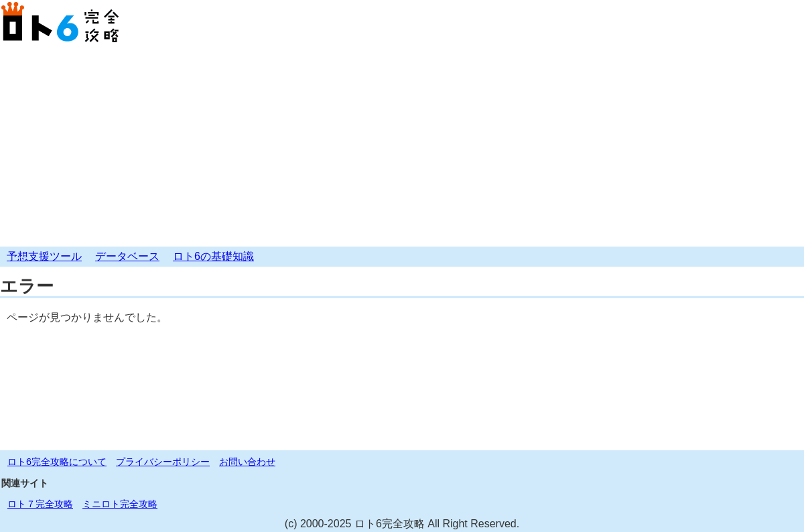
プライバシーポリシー (163, 462)
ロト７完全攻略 (40, 504)
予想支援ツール (44, 256)
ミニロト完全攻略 (120, 504)
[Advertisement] (402, 146)
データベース (127, 256)
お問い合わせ (247, 462)
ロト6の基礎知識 (213, 256)
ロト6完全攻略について (57, 462)
